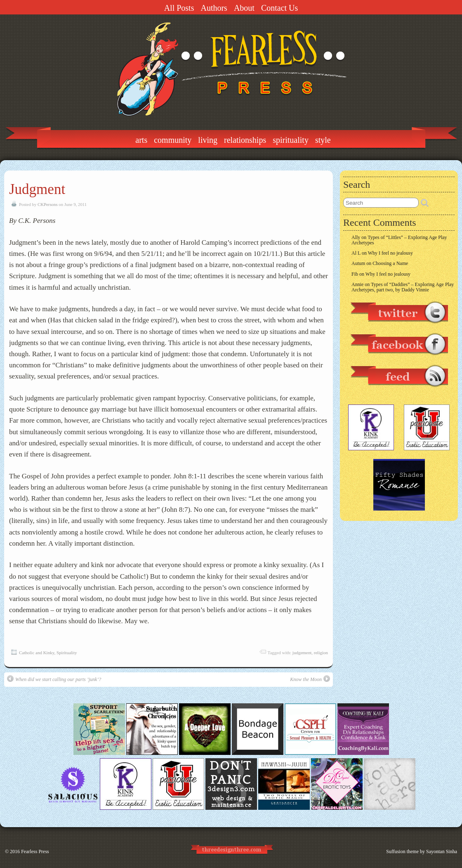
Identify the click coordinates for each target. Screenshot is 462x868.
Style (323, 140)
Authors (214, 8)
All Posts (179, 8)
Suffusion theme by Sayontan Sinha (422, 851)
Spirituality (291, 140)
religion (321, 653)
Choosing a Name (390, 263)
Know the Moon (310, 679)
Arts (141, 140)
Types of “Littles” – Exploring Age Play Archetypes (399, 240)
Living (208, 140)
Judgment (37, 189)
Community (173, 140)
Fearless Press (35, 851)
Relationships (245, 140)
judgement (302, 653)
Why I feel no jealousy (390, 253)
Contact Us (279, 8)
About (244, 8)
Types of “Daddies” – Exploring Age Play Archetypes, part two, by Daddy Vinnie (403, 287)
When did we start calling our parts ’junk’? (54, 679)
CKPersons (48, 204)
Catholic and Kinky (37, 653)
